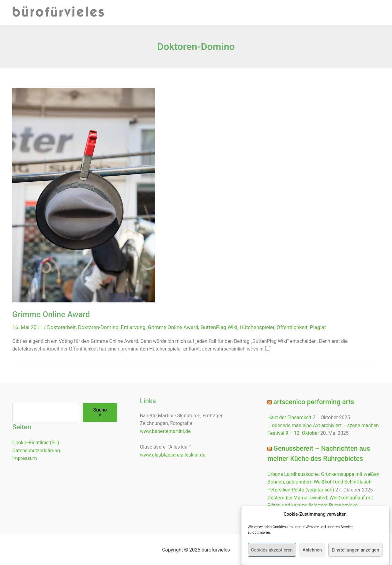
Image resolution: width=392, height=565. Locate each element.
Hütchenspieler (257, 327)
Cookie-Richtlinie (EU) (36, 443)
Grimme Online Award (51, 314)
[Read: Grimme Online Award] (84, 195)
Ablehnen (312, 556)
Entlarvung (133, 327)
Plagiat (318, 327)
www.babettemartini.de (165, 431)
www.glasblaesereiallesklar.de (173, 455)
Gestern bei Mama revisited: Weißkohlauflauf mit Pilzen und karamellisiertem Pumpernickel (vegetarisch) (320, 506)
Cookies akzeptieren (272, 556)
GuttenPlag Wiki (219, 327)
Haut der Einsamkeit (289, 417)
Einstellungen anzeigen (355, 556)
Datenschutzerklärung (36, 451)
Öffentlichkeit (292, 327)
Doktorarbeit (61, 327)
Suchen (100, 412)
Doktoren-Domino (98, 327)
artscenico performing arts (314, 402)
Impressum (25, 458)
